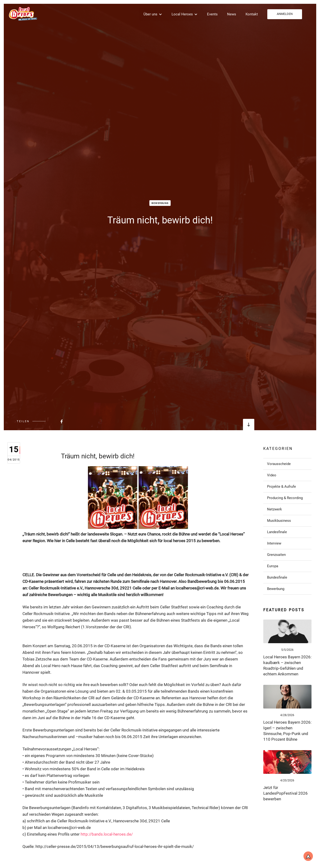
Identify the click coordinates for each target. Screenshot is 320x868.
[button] (153, 14)
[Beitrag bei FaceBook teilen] (50, 421)
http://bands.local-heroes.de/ (107, 834)
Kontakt (252, 14)
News (232, 14)
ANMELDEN (285, 14)
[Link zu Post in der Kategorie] (287, 464)
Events (212, 14)
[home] (22, 14)
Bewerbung (160, 203)
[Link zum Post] (287, 631)
